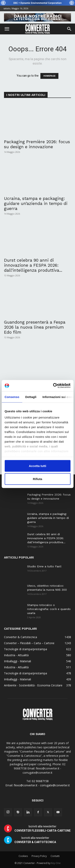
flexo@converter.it (26, 785)
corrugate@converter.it (55, 785)
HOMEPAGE (49, 76)
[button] (7, 29)
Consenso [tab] (12, 397)
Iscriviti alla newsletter (42, 828)
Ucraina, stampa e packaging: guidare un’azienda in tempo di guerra (36, 203)
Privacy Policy (39, 856)
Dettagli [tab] (31, 397)
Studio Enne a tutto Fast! (44, 566)
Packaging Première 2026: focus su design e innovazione (37, 144)
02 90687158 (40, 781)
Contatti (55, 856)
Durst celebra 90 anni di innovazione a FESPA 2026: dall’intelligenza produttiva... (33, 265)
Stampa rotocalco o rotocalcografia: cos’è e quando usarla (49, 609)
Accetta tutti (37, 466)
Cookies (23, 856)
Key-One (56, 863)
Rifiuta (37, 479)
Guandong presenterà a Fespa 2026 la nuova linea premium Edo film (35, 327)
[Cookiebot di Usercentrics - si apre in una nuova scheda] (53, 386)
